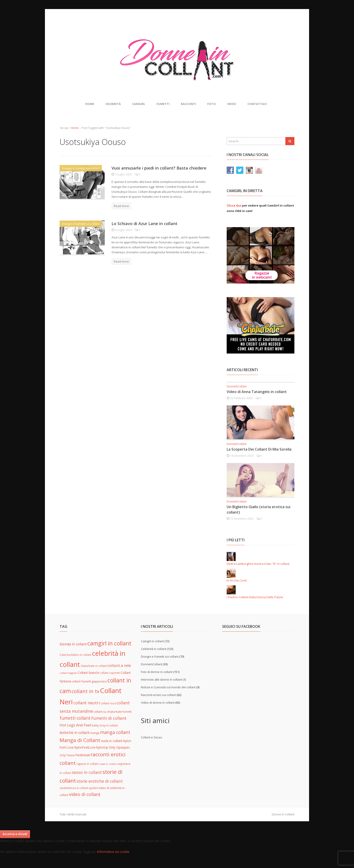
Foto (212, 104)
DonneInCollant (237, 386)
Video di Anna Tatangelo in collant (257, 392)
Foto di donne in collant (157, 672)
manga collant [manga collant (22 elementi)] (115, 732)
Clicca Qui (234, 205)
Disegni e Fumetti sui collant (81, 168)
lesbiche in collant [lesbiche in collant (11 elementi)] (75, 733)
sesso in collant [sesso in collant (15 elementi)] (87, 772)
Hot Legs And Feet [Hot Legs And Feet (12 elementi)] (75, 725)
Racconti (188, 104)
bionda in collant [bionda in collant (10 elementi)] (73, 644)
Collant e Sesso (151, 737)
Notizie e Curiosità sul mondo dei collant (168, 687)
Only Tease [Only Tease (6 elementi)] (67, 755)
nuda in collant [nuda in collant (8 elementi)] (112, 741)
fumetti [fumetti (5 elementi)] (127, 712)
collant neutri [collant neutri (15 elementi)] (87, 703)
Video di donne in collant (158, 703)
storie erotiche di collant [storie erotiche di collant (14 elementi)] (100, 781)
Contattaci (257, 104)
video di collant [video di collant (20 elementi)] (85, 794)
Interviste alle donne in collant (161, 680)
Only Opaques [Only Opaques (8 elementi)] (119, 747)
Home (90, 104)
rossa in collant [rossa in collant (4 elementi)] (108, 764)
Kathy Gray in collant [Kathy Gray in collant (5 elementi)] (105, 725)
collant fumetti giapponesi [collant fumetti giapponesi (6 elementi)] (89, 681)
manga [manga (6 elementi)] (95, 733)
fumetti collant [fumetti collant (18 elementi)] (75, 718)
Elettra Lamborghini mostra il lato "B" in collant (258, 564)
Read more (121, 206)
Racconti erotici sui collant (158, 695)
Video (232, 104)
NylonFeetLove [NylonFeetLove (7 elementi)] (85, 747)
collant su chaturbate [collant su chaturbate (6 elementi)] (108, 712)
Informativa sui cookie (113, 852)
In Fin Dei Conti (237, 580)
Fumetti (163, 104)
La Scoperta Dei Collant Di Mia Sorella (259, 449)
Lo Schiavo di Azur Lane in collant (144, 223)
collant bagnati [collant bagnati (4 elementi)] (68, 673)
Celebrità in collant (154, 649)
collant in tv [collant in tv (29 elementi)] (85, 691)
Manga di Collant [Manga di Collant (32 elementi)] (80, 740)
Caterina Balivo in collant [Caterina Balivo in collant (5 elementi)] (75, 655)
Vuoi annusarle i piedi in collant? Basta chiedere (159, 168)
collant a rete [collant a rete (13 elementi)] (119, 665)
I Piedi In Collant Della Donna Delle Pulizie (255, 597)
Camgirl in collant (152, 641)
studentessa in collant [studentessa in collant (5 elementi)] (74, 788)
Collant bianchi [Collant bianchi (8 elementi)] (88, 673)
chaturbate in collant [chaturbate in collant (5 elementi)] (94, 666)
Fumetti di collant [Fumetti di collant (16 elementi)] (109, 718)
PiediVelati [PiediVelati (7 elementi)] (83, 755)
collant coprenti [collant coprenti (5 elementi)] (110, 673)
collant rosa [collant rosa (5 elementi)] (108, 703)
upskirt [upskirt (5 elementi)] (93, 788)
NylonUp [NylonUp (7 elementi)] (102, 747)
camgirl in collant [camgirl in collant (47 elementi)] (109, 643)
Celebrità (113, 104)
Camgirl (139, 104)
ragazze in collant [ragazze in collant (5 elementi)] (87, 764)
